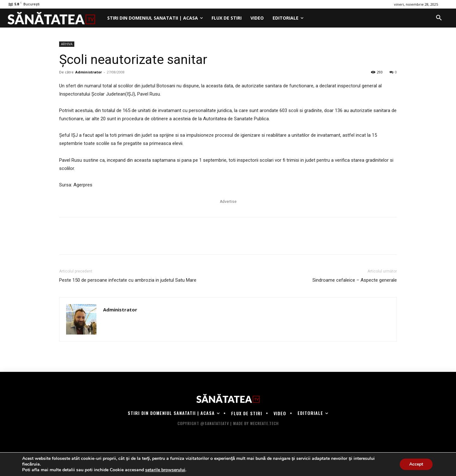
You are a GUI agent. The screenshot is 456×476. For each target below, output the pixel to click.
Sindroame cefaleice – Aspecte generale (355, 280)
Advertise (228, 202)
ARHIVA (67, 44)
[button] (439, 18)
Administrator (89, 72)
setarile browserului (165, 470)
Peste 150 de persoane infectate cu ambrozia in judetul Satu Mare (128, 280)
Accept (416, 464)
